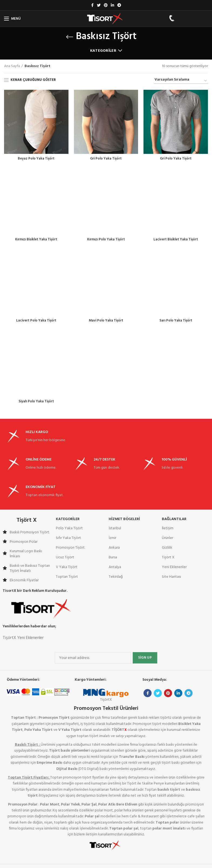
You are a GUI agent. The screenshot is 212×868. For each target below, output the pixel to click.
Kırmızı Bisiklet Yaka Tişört (36, 182)
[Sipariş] (181, 81)
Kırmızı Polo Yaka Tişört (106, 240)
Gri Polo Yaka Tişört (106, 159)
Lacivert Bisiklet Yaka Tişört (176, 188)
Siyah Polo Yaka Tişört (36, 345)
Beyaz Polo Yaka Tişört (36, 159)
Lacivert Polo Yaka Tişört (36, 269)
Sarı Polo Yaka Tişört (176, 322)
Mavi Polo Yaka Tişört (106, 264)
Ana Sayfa (12, 66)
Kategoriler (103, 51)
